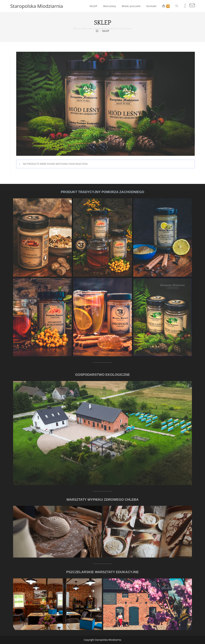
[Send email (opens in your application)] (192, 6)
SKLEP (106, 31)
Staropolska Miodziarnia (36, 6)
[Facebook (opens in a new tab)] (185, 6)
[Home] (97, 31)
